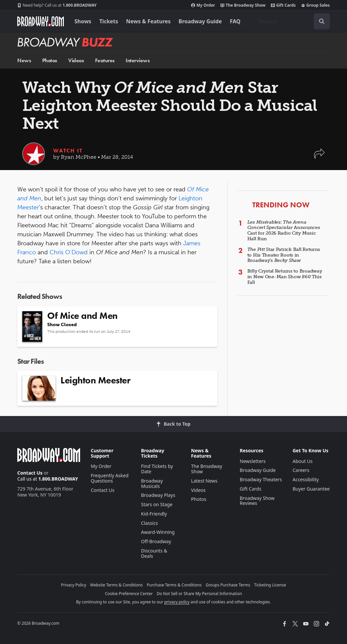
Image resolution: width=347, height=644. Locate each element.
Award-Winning (158, 532)
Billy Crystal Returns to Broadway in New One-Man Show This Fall (285, 277)
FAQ (235, 21)
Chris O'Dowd (69, 252)
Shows (83, 21)
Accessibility (306, 479)
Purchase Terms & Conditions (174, 585)
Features (105, 60)
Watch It (68, 151)
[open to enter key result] (322, 21)
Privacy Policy (74, 585)
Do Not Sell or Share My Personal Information (199, 594)
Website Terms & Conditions (116, 585)
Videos (76, 60)
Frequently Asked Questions (110, 478)
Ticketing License (270, 585)
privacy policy (177, 602)
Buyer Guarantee (311, 489)
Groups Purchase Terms (228, 585)
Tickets (109, 21)
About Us (302, 461)
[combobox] (292, 21)
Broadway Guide (200, 21)
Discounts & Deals (154, 553)
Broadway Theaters (261, 479)
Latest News (204, 481)
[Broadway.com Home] (41, 21)
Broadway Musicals (152, 483)
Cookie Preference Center (129, 594)
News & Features (148, 21)
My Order (203, 5)
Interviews (138, 60)
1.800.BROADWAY (57, 5)
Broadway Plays (158, 495)
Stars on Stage (157, 504)
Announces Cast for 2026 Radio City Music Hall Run (284, 230)
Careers (301, 470)
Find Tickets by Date (157, 469)
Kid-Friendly (154, 514)
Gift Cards (283, 5)
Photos (50, 60)
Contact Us (30, 473)
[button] (319, 157)
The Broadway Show (243, 5)
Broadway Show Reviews (257, 501)
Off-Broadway (156, 541)
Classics (149, 523)
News (24, 60)
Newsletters (253, 461)
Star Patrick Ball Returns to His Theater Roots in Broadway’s (284, 255)
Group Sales (315, 5)
